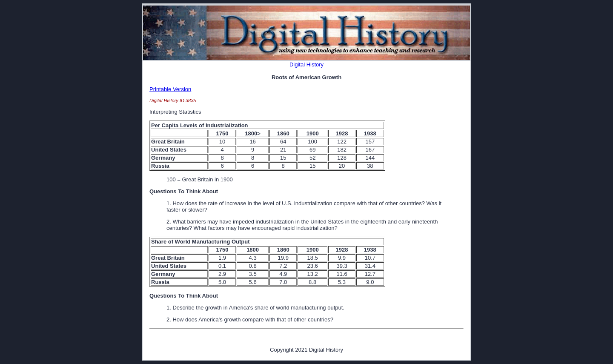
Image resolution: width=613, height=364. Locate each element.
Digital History (306, 64)
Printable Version (170, 89)
